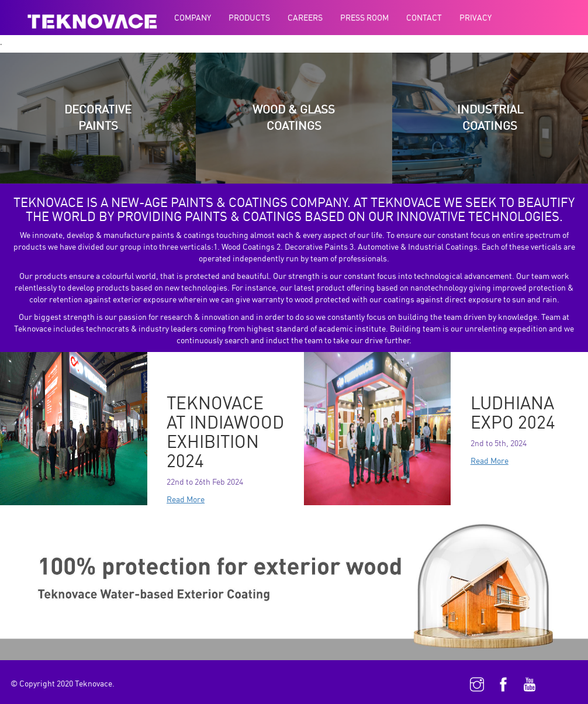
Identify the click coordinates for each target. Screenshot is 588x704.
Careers (305, 17)
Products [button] (249, 17)
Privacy (475, 17)
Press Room (364, 17)
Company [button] (193, 17)
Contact (424, 17)
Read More (186, 499)
